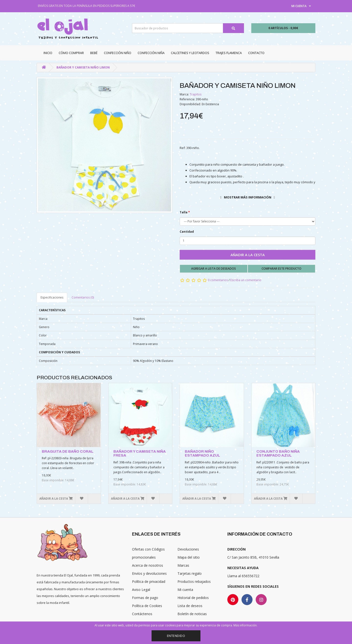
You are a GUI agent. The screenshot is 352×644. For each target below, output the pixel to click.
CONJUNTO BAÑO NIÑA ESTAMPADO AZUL (278, 454)
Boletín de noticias (192, 614)
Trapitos (196, 94)
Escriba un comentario (246, 280)
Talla (184, 212)
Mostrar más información (248, 197)
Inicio (48, 53)
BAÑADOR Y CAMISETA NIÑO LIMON (83, 67)
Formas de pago (145, 598)
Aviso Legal (141, 590)
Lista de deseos (190, 606)
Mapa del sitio (189, 557)
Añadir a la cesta (248, 255)
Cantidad (187, 232)
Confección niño (118, 53)
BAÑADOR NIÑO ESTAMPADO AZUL (202, 454)
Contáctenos (142, 614)
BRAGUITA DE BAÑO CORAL (68, 451)
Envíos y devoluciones (149, 573)
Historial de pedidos (193, 598)
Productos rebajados (194, 581)
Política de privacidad (149, 581)
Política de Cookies (147, 606)
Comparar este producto (281, 269)
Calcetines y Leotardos (190, 53)
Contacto (256, 53)
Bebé (94, 53)
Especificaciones (52, 297)
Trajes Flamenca (229, 53)
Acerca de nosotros (148, 565)
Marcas (183, 565)
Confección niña (151, 53)
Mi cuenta (185, 590)
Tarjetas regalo (190, 573)
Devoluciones (188, 549)
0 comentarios (218, 280)
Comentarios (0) (83, 297)
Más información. (245, 625)
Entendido (176, 636)
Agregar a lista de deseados (214, 269)
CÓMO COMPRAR (71, 53)
